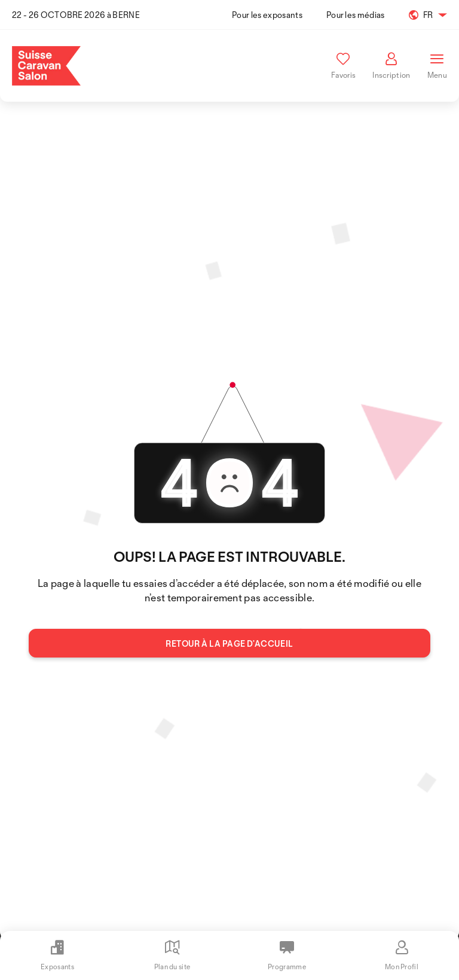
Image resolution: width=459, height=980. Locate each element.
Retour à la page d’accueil (229, 643)
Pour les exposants (267, 15)
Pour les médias (356, 15)
